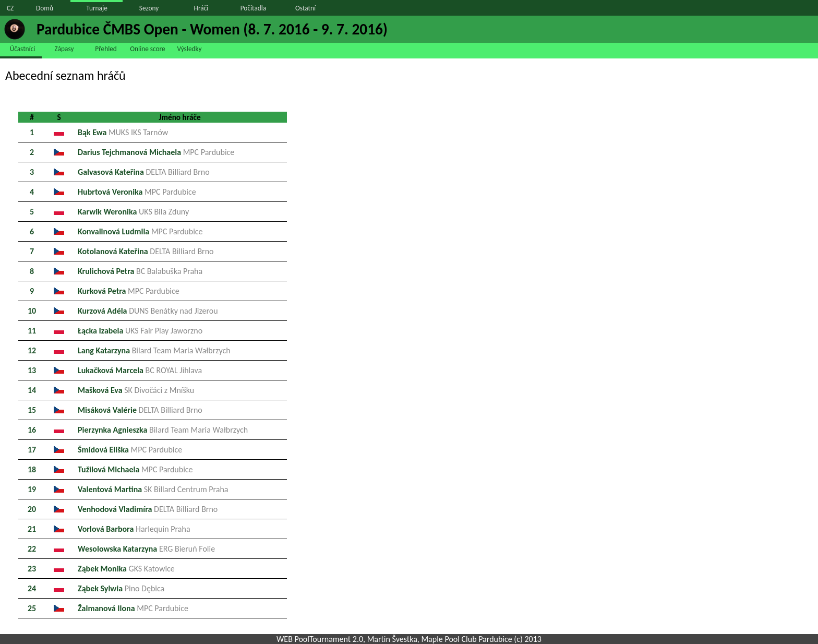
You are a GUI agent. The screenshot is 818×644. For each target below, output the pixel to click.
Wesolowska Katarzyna (146, 549)
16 (32, 430)
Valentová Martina (153, 489)
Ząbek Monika (126, 569)
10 (32, 311)
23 (32, 569)
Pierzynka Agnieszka (163, 430)
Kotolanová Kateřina (146, 251)
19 (32, 489)
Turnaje (97, 8)
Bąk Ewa (123, 132)
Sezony (149, 8)
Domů (45, 8)
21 (32, 529)
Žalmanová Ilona (133, 608)
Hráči (201, 8)
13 (32, 370)
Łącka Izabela (140, 331)
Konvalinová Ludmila (140, 231)
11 (32, 331)
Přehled (106, 49)
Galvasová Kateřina (144, 172)
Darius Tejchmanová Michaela (156, 152)
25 (32, 608)
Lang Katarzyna (154, 350)
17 (32, 450)
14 (32, 390)
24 (32, 588)
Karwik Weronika (133, 212)
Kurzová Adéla (148, 311)
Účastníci (23, 49)
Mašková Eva (136, 390)
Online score (147, 49)
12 (32, 350)
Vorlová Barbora (134, 529)
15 (32, 410)
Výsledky (189, 49)
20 (32, 509)
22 (32, 549)
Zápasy (64, 49)
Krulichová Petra (140, 271)
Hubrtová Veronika (137, 192)
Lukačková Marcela (140, 370)
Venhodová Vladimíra (148, 509)
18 (32, 469)
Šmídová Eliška (130, 450)
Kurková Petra (129, 291)
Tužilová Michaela (135, 469)
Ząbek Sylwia (121, 588)
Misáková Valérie (140, 410)
